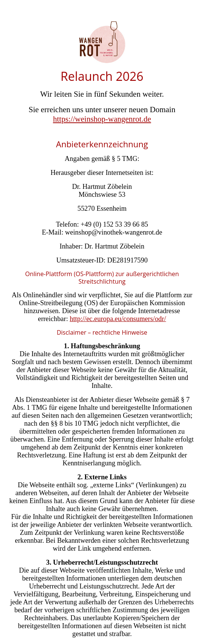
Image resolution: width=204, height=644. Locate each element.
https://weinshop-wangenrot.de (102, 119)
